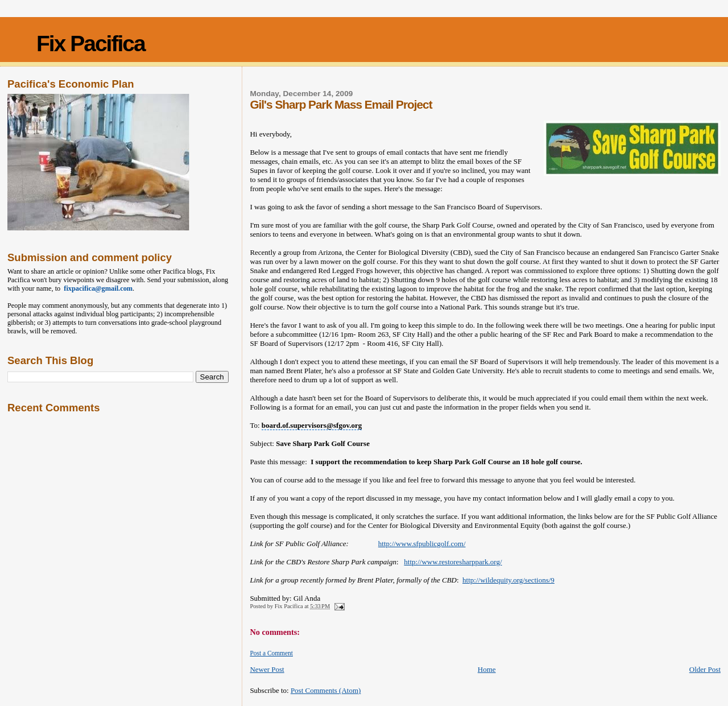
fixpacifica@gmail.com (96, 288)
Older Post (705, 669)
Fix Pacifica (91, 44)
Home (487, 669)
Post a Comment (271, 653)
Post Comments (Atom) (326, 690)
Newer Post (267, 669)
